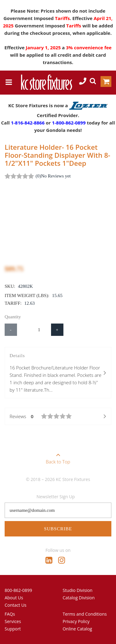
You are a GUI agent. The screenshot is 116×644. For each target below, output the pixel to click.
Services (13, 621)
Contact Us (16, 605)
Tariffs (62, 18)
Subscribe (58, 529)
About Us (14, 598)
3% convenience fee (89, 47)
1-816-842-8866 (28, 123)
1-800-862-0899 (69, 123)
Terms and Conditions (85, 614)
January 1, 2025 (44, 47)
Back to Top (58, 456)
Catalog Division (79, 598)
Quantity (13, 317)
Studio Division (78, 590)
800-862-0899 (18, 590)
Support (13, 629)
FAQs (10, 614)
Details (58, 373)
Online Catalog (77, 629)
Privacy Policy (76, 621)
